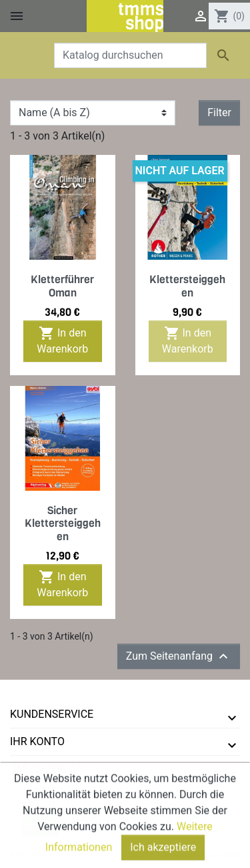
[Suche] (130, 55)
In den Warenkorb (62, 340)
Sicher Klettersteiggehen (63, 523)
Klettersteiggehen (187, 286)
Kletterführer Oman (62, 286)
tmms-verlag (47, 769)
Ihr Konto (37, 741)
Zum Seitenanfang (179, 656)
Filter (219, 113)
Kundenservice (52, 714)
